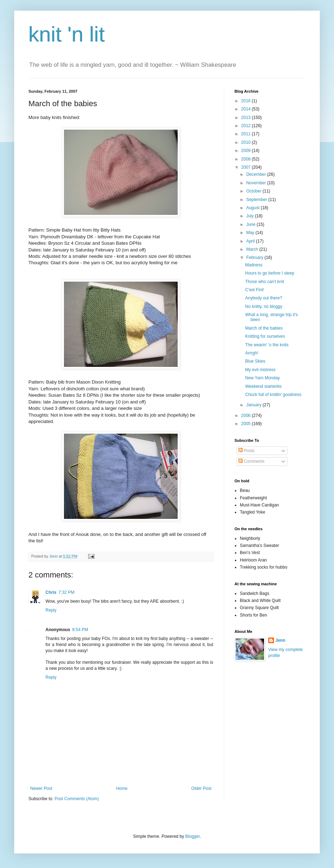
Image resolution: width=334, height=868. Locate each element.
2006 (247, 416)
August (254, 208)
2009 (247, 151)
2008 (247, 159)
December (257, 174)
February (255, 257)
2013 (247, 118)
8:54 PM (80, 630)
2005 (247, 424)
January (254, 405)
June (251, 224)
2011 (247, 134)
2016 (247, 101)
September (257, 200)
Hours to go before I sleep (270, 273)
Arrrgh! (252, 353)
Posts (246, 451)
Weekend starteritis (263, 386)
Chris (51, 592)
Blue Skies (255, 361)
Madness (254, 265)
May (251, 233)
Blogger (192, 836)
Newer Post (41, 788)
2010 (247, 142)
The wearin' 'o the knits (267, 345)
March (253, 249)
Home (122, 788)
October (254, 191)
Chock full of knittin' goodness (273, 395)
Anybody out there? (264, 298)
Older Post (201, 788)
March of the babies (264, 328)
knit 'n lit (67, 34)
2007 (247, 167)
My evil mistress (260, 370)
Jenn (280, 640)
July (251, 216)
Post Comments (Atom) (77, 799)
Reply (51, 610)
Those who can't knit (265, 282)
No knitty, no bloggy (264, 306)
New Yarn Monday (263, 378)
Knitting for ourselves (265, 336)
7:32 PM (67, 592)
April (251, 241)
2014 (247, 109)
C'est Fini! (255, 290)
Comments (251, 461)
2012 (247, 126)
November (257, 183)
